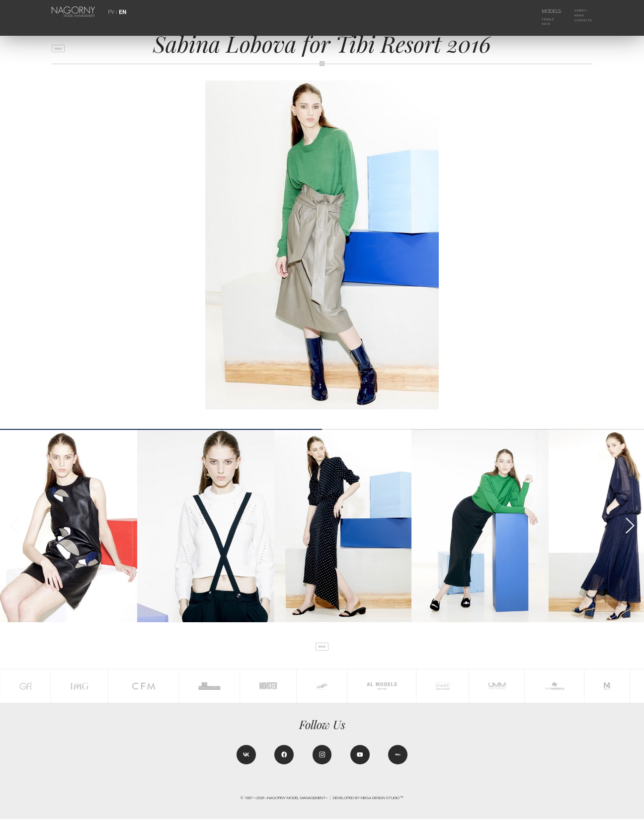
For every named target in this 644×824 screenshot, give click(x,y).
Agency (576, 11)
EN (122, 11)
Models (544, 11)
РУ (112, 11)
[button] (629, 526)
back (62, 51)
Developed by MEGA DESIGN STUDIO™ (368, 803)
